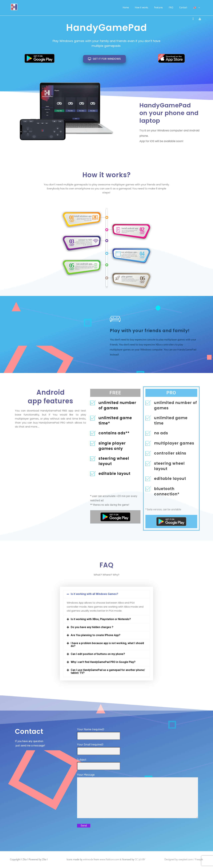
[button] (107, 594)
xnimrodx (88, 860)
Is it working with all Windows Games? (94, 594)
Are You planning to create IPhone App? (96, 635)
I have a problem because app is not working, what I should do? (107, 645)
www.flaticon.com (109, 860)
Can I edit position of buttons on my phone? (98, 654)
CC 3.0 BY (140, 860)
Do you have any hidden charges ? (92, 627)
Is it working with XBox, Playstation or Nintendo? (101, 619)
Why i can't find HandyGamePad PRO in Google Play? (103, 662)
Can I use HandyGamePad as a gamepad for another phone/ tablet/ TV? (108, 671)
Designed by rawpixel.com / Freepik (184, 860)
